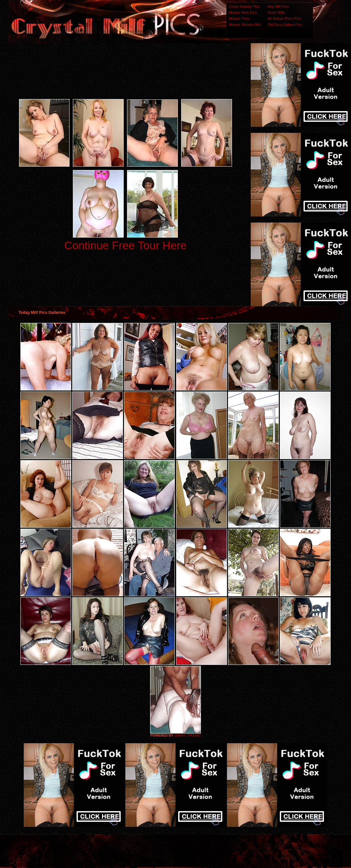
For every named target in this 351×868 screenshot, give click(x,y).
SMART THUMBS (187, 735)
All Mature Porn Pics (284, 18)
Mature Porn (239, 18)
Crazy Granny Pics (244, 6)
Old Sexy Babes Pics (285, 24)
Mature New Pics (243, 12)
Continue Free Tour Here (125, 245)
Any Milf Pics (278, 6)
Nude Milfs (276, 12)
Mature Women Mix (245, 24)
